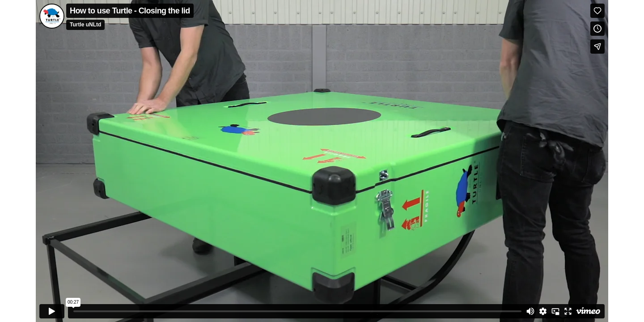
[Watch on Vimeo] (588, 311)
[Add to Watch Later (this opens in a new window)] (597, 29)
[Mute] (530, 311)
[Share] (597, 47)
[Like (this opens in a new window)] (597, 11)
